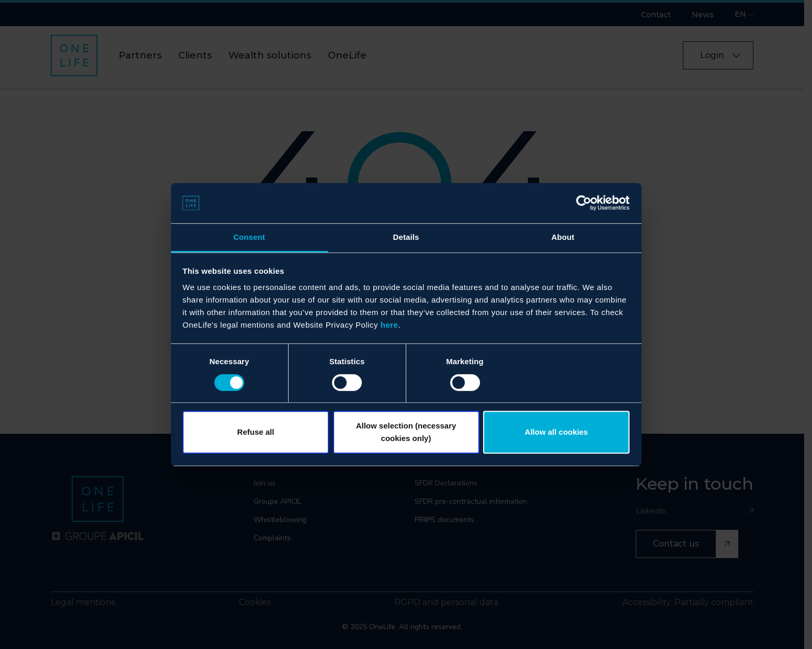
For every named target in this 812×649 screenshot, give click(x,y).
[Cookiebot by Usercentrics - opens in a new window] (584, 203)
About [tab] (563, 237)
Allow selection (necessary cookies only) (406, 432)
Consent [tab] (249, 237)
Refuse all (256, 432)
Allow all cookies (557, 432)
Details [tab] (406, 237)
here (390, 325)
